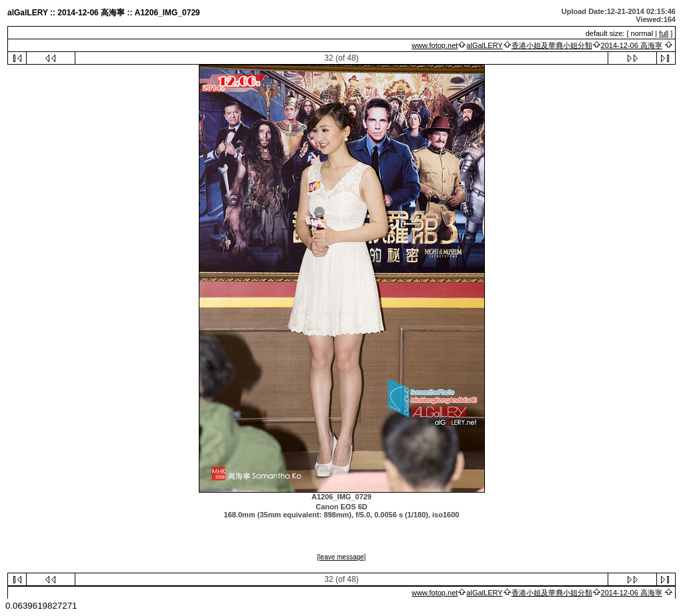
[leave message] (342, 557)
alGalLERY (484, 45)
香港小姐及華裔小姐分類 (552, 45)
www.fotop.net (435, 45)
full (664, 33)
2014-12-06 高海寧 (632, 45)
